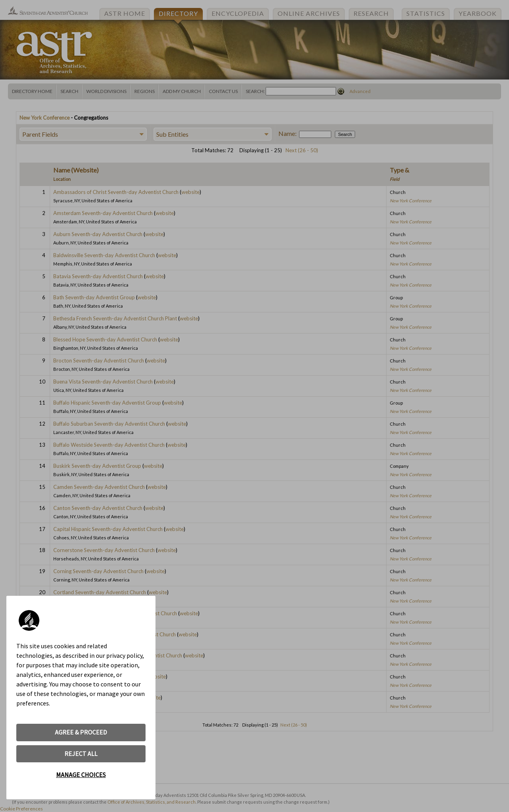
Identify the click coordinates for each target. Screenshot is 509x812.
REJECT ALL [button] (81, 754)
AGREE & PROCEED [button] (81, 732)
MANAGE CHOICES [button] (81, 775)
